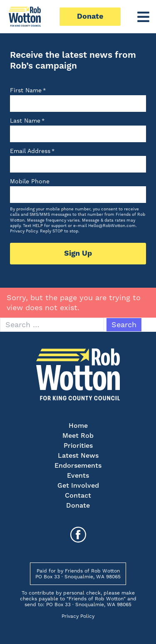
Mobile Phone (30, 181)
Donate (90, 16)
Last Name (27, 121)
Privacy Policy (24, 231)
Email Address (32, 151)
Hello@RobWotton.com (112, 226)
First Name (28, 90)
